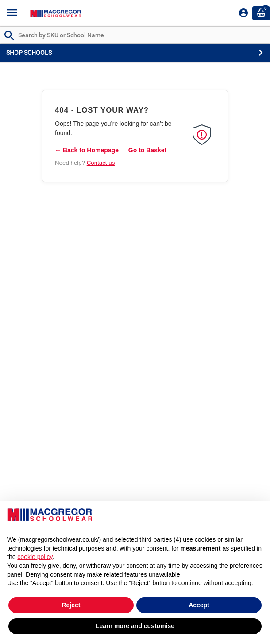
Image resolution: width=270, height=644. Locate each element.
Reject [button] (71, 605)
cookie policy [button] (35, 557)
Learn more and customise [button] (135, 626)
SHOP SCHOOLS (29, 53)
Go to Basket (147, 150)
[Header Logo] (56, 13)
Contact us (101, 163)
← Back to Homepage (88, 150)
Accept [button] (199, 605)
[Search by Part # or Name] (9, 36)
